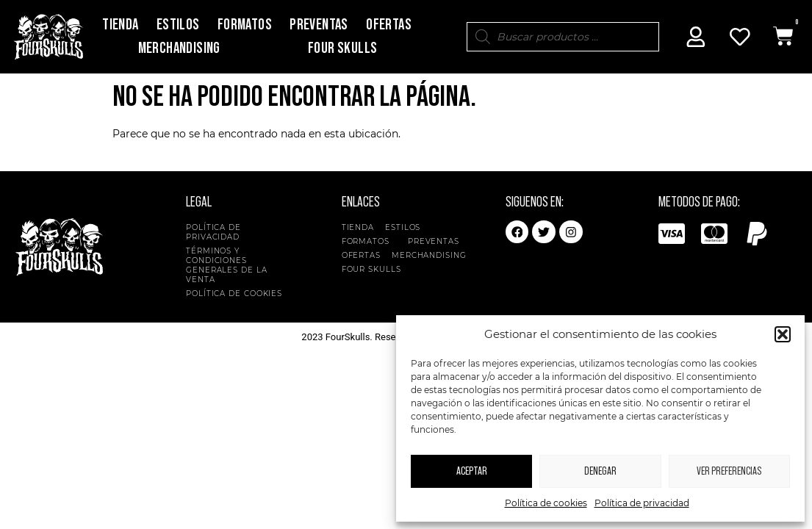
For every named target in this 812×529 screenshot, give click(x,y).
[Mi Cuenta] (696, 37)
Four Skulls (342, 48)
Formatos (245, 25)
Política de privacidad (642, 503)
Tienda (120, 25)
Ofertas (389, 25)
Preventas (319, 25)
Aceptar (472, 471)
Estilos (178, 25)
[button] (783, 334)
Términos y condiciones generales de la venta (227, 265)
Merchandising (179, 48)
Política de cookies (546, 503)
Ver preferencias (729, 471)
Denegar (600, 471)
